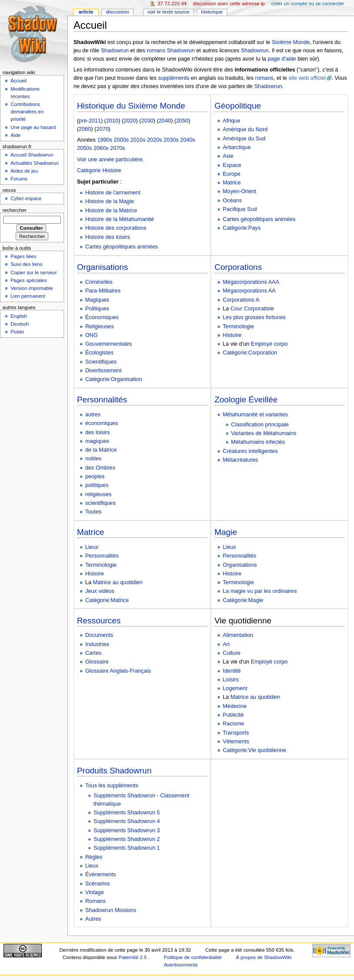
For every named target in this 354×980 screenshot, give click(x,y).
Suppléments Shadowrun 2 (127, 839)
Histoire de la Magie (110, 201)
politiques (97, 485)
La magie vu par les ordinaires (260, 591)
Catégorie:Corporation (250, 353)
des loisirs (98, 432)
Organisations (103, 267)
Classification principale (260, 425)
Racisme (234, 724)
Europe (232, 174)
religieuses (99, 494)
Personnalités (102, 400)
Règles (94, 857)
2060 (85, 129)
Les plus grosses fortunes (255, 317)
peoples (95, 476)
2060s (101, 148)
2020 (130, 121)
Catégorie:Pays (242, 228)
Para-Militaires (103, 291)
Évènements (101, 875)
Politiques (97, 309)
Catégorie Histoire (99, 170)
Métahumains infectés (258, 442)
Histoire (232, 335)
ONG (92, 335)
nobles (93, 459)
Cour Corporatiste (252, 309)
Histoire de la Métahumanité (120, 219)
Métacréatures (241, 460)
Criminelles (99, 282)
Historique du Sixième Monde (131, 106)
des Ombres (100, 468)
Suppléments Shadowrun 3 (127, 830)
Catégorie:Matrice (107, 600)
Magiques (97, 300)
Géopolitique (238, 106)
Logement (235, 688)
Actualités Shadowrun (35, 163)
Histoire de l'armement (113, 193)
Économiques (102, 317)
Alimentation (238, 635)
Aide (15, 135)
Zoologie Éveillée (246, 400)
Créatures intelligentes (250, 451)
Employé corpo (269, 344)
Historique (212, 12)
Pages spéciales (29, 280)
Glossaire (97, 662)
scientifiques (101, 503)
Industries (97, 644)
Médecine (235, 706)
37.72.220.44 (172, 3)
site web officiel (307, 78)
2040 (165, 121)
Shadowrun (115, 51)
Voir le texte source (169, 12)
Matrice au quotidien (118, 582)
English (19, 316)
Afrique (232, 121)
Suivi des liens (26, 264)
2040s (188, 140)
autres (93, 415)
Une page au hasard (33, 127)
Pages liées (23, 256)
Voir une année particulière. (111, 160)
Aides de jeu (24, 171)
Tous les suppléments (112, 786)
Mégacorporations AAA (251, 282)
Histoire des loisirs (108, 237)
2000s (121, 140)
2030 (147, 121)
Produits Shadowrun (114, 771)
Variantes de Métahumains (264, 433)
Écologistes (99, 353)
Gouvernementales (109, 344)
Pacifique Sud (240, 209)
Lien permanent (28, 296)
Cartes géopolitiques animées (122, 247)
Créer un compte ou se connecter (308, 3)
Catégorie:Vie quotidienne (255, 750)
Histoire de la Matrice (111, 211)
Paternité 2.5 (133, 957)
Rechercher (15, 210)
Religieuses (100, 327)
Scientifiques (101, 362)
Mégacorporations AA (249, 291)
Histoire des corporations (116, 228)
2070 (102, 129)
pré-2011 (90, 121)
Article (86, 12)
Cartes (93, 653)
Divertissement (104, 371)
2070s (118, 148)
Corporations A (241, 300)
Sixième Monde (291, 42)
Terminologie (239, 327)
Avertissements (181, 965)
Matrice (232, 183)
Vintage (95, 892)
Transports (236, 733)
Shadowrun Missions (111, 910)
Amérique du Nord (245, 129)
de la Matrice (101, 450)
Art (226, 644)
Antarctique (237, 147)
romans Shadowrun (171, 51)
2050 (182, 121)
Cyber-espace (26, 198)
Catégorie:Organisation (114, 379)
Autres (93, 919)
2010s (138, 140)
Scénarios (98, 884)
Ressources (99, 621)
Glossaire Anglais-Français (118, 671)
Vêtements (236, 742)
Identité (232, 671)
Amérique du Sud (244, 139)
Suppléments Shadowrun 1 (127, 848)
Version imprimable (32, 288)
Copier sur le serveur (34, 272)
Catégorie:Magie (243, 600)
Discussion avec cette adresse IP (229, 3)
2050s (85, 148)
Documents (99, 635)
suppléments (174, 78)
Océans (233, 201)
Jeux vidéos (100, 591)
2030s (171, 140)
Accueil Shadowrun (32, 155)
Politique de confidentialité (193, 957)
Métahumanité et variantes (256, 415)
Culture (232, 653)
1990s (105, 140)
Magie (226, 532)
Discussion (117, 12)
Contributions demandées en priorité (27, 112)
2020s (155, 140)
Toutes (93, 512)
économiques (102, 423)
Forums (19, 179)
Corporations (238, 267)
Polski (17, 332)
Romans (96, 901)
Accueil (19, 81)
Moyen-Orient (240, 191)
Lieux (92, 547)
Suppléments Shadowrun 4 (127, 821)
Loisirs (231, 680)
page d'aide (282, 59)
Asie (228, 156)
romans (264, 78)
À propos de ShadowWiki (264, 957)
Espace (232, 165)
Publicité (233, 715)
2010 (112, 121)
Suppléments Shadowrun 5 (127, 813)
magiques (97, 441)
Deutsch (20, 324)
